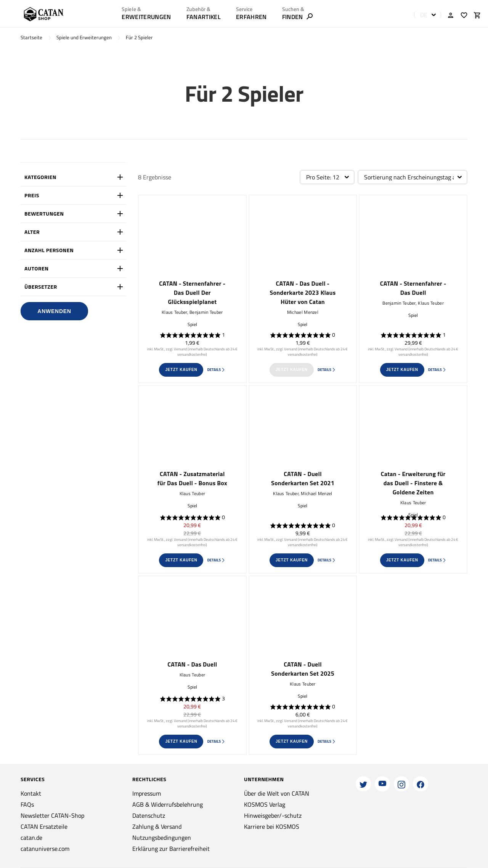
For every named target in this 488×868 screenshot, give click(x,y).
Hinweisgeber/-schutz (273, 815)
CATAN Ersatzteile (44, 826)
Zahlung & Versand (157, 826)
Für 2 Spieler (139, 38)
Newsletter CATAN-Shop (52, 815)
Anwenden (54, 311)
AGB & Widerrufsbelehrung (168, 804)
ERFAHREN (251, 17)
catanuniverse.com (45, 849)
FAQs (27, 804)
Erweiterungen (146, 17)
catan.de (31, 838)
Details (216, 370)
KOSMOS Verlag (265, 804)
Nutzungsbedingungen (162, 838)
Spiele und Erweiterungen (84, 38)
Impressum (147, 793)
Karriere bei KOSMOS (272, 826)
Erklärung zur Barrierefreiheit (171, 849)
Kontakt (31, 793)
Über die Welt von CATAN (277, 793)
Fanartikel (204, 17)
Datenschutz (149, 815)
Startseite (31, 38)
